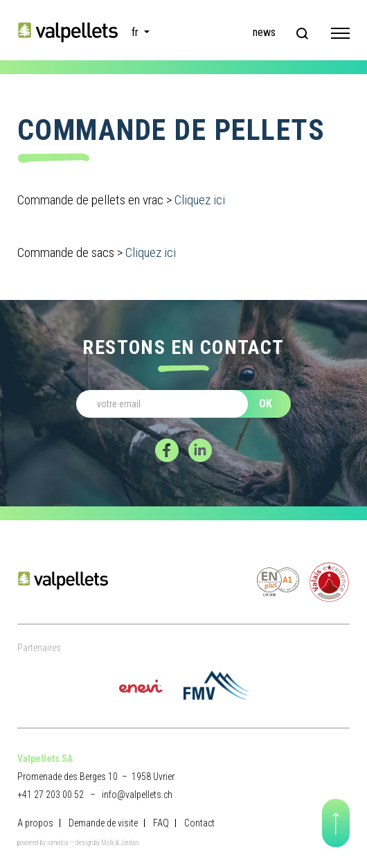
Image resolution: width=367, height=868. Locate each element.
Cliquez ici (200, 200)
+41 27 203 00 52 (51, 795)
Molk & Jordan (120, 843)
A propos (35, 823)
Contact (199, 823)
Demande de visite (103, 823)
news (264, 32)
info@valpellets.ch (137, 795)
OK (266, 404)
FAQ (161, 823)
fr (136, 32)
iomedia (58, 843)
